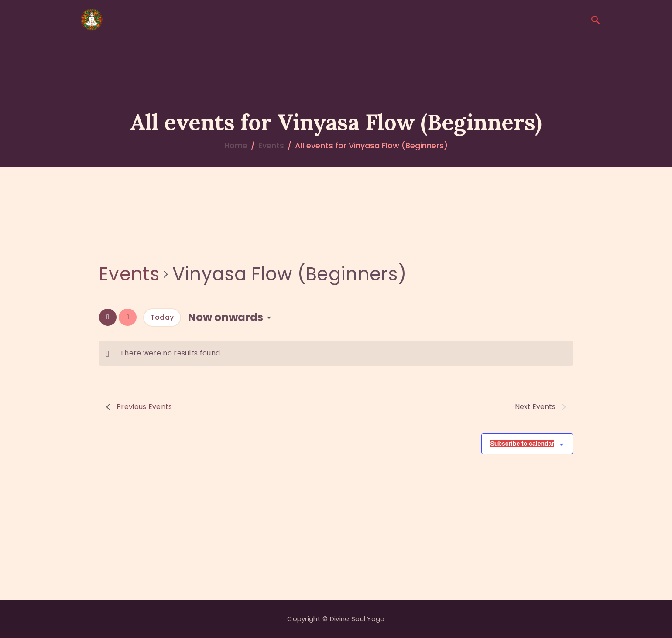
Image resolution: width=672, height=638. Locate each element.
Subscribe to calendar (522, 444)
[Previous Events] (108, 317)
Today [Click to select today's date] (162, 317)
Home (236, 145)
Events (271, 145)
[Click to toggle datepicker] (230, 317)
